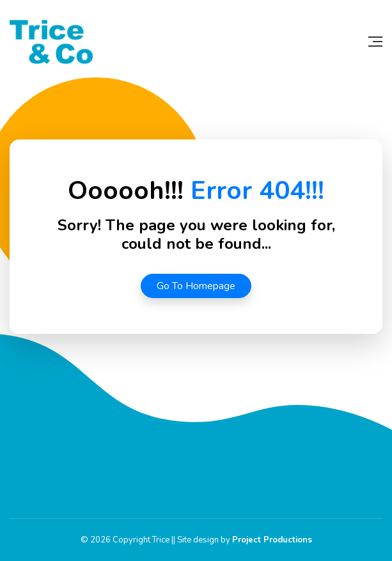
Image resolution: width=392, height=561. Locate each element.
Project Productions (272, 540)
